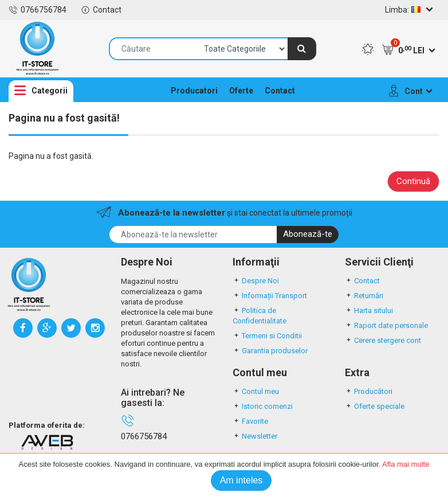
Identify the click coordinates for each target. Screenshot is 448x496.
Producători (369, 391)
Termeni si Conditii (267, 336)
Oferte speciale (375, 406)
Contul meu (256, 391)
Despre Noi (256, 281)
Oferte (241, 91)
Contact (101, 10)
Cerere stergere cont (383, 340)
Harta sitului (369, 311)
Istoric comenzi (263, 406)
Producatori (194, 91)
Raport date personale (386, 325)
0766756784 (38, 10)
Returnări (364, 296)
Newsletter (255, 436)
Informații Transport (270, 296)
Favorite (250, 421)
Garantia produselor (270, 351)
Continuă (413, 181)
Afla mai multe (406, 464)
